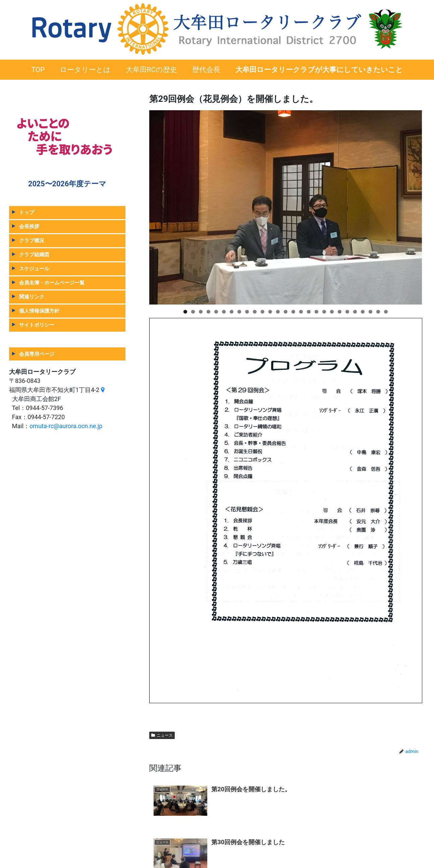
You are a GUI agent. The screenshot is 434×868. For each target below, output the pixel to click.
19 (324, 312)
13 (278, 312)
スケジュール (34, 269)
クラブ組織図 (34, 254)
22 (347, 312)
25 (370, 312)
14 (286, 312)
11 (262, 312)
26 (378, 312)
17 (309, 312)
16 (301, 312)
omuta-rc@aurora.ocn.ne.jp (66, 426)
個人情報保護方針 (39, 311)
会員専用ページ (37, 354)
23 (355, 312)
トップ (27, 212)
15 (293, 312)
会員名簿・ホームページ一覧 (52, 283)
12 (270, 312)
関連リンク (32, 297)
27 (386, 312)
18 (316, 312)
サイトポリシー (37, 325)
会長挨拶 (29, 226)
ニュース (162, 735)
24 (363, 312)
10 (255, 312)
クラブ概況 (32, 240)
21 (340, 312)
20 (332, 312)
